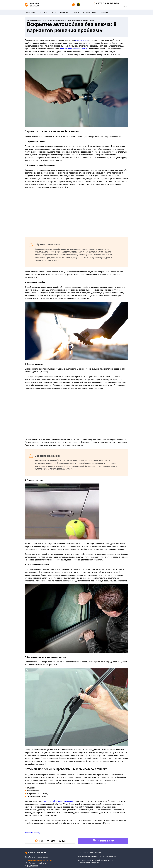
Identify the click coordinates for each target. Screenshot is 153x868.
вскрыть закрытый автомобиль (74, 49)
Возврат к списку (32, 833)
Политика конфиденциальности (38, 860)
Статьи (76, 12)
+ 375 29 (106, 3)
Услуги (43, 12)
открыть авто (81, 40)
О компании (30, 12)
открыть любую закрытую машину (59, 801)
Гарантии (64, 12)
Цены (53, 12)
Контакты (105, 12)
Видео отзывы (90, 12)
